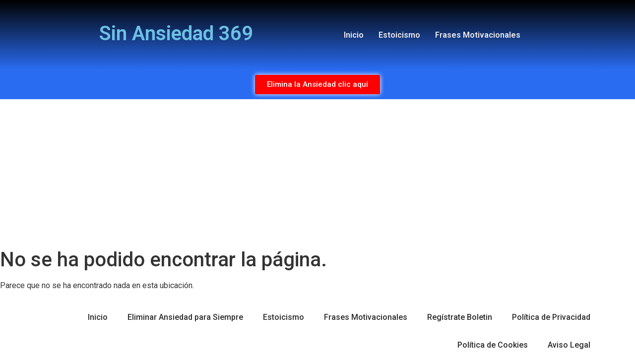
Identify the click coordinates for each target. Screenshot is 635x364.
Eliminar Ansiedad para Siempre (185, 317)
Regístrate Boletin (460, 317)
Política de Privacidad (551, 317)
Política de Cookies (493, 345)
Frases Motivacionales (478, 35)
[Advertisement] (317, 174)
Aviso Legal (569, 345)
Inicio (354, 35)
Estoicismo (399, 35)
